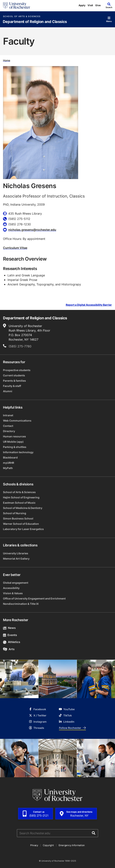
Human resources (14, 436)
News (9, 628)
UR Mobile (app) (13, 442)
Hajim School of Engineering (21, 497)
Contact (8, 426)
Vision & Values (13, 593)
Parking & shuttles (15, 447)
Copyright (48, 845)
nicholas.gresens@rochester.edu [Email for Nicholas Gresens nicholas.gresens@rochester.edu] (32, 230)
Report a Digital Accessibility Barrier (89, 305)
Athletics (12, 642)
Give (98, 5)
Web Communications (17, 421)
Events (10, 635)
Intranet (8, 415)
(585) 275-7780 (20, 346)
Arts (9, 649)
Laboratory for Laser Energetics (23, 529)
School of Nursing (15, 513)
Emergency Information (72, 845)
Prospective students (17, 370)
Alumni (8, 391)
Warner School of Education (21, 524)
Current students (14, 375)
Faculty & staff (12, 386)
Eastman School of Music (19, 503)
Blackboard (10, 457)
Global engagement (16, 583)
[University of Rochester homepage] (17, 5)
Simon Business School (18, 518)
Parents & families (14, 381)
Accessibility (11, 588)
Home (7, 60)
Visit (90, 5)
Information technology (18, 452)
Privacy (34, 845)
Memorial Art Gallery (16, 559)
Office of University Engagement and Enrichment (34, 598)
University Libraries (16, 553)
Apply (82, 5)
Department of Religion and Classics (35, 22)
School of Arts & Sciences (22, 16)
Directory (9, 431)
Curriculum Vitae (15, 248)
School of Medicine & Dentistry (23, 508)
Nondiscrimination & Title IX (21, 604)
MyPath (8, 468)
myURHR (9, 463)
